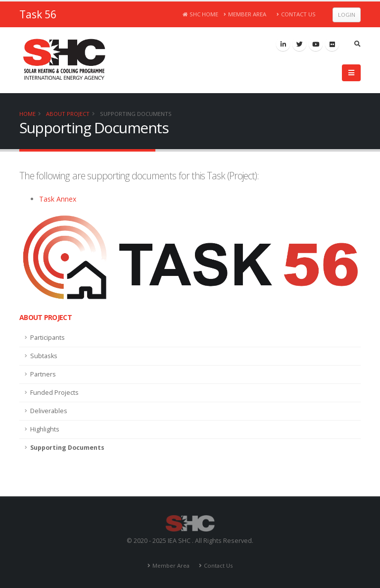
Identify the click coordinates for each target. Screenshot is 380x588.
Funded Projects (54, 393)
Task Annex (58, 199)
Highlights (45, 429)
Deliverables (49, 411)
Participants (47, 338)
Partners (43, 374)
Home (27, 114)
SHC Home (201, 14)
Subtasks (44, 356)
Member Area (245, 14)
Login (347, 15)
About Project (68, 114)
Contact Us (296, 14)
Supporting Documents (136, 114)
